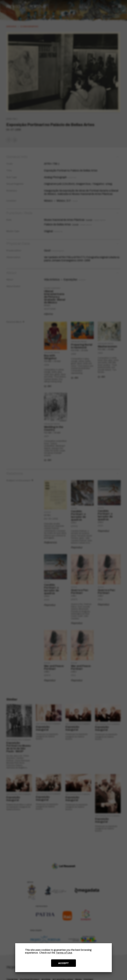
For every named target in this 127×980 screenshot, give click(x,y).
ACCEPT (63, 963)
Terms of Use (64, 953)
